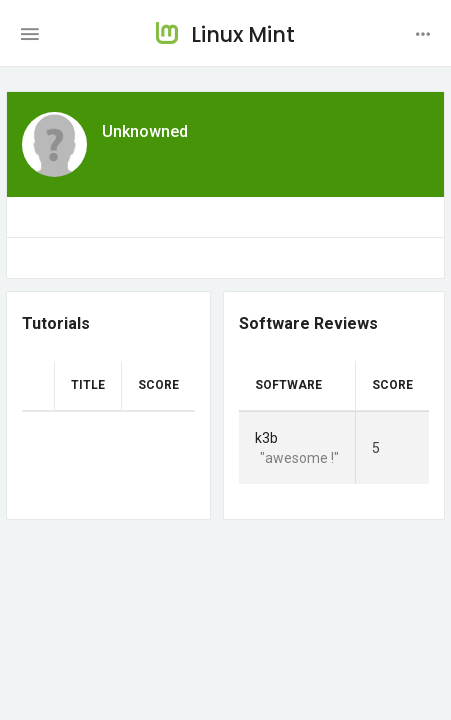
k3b (266, 438)
